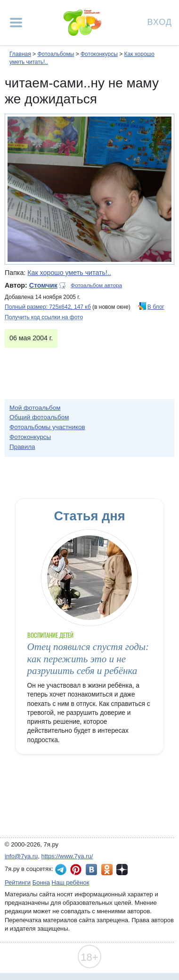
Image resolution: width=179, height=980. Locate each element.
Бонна (41, 882)
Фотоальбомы (56, 54)
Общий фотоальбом (39, 417)
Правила (22, 447)
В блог (156, 307)
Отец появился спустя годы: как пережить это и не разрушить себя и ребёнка (88, 659)
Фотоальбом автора (96, 285)
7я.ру (122, 870)
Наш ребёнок (71, 882)
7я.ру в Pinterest (76, 870)
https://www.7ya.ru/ (67, 856)
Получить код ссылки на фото (44, 317)
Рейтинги (18, 882)
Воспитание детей (51, 635)
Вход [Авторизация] (160, 21)
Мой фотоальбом (35, 408)
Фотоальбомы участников (47, 427)
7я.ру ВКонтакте (91, 870)
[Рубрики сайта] (16, 23)
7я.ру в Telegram (61, 870)
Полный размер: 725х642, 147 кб (48, 307)
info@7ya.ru (21, 856)
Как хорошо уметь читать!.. (69, 273)
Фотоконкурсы (99, 54)
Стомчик (43, 285)
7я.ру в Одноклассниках (107, 870)
